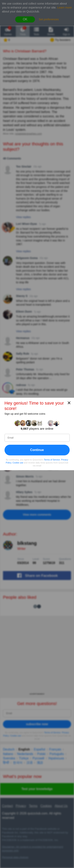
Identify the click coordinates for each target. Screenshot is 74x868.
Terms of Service (52, 460)
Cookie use (18, 463)
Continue (37, 450)
